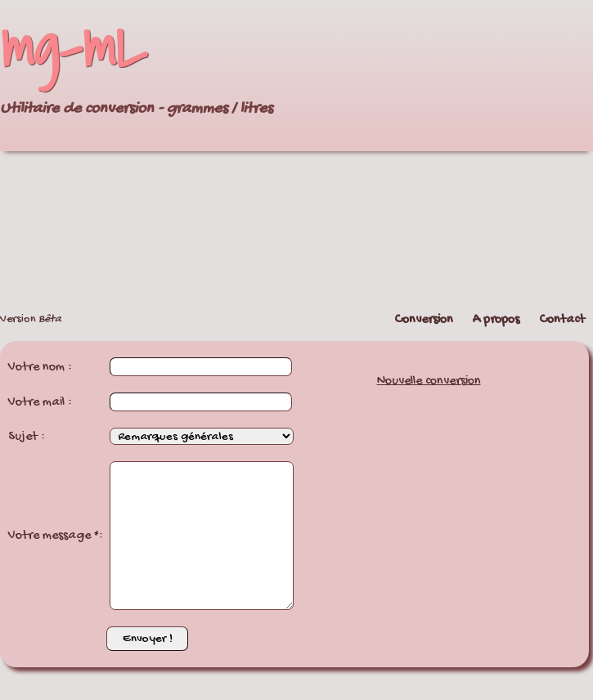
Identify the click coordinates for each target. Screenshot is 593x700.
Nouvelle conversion (429, 381)
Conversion (424, 320)
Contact (562, 320)
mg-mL (73, 46)
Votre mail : (40, 403)
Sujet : (27, 437)
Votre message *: (56, 536)
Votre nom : (40, 368)
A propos (496, 320)
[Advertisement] (426, 153)
